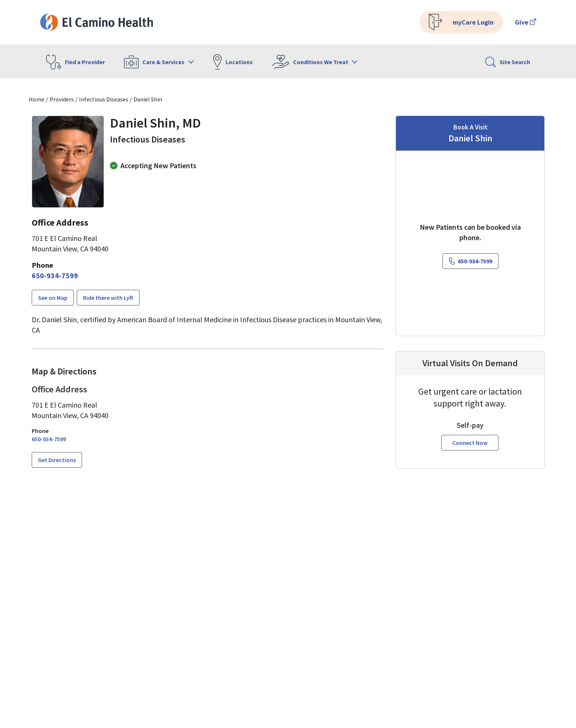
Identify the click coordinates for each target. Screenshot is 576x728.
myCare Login (461, 22)
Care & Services (159, 62)
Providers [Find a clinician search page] (62, 99)
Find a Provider (75, 62)
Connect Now (470, 443)
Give (526, 22)
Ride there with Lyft (108, 298)
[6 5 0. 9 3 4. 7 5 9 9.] (55, 276)
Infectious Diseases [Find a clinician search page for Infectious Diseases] (104, 99)
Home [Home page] (37, 99)
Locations (233, 62)
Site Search (508, 62)
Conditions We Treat (315, 62)
